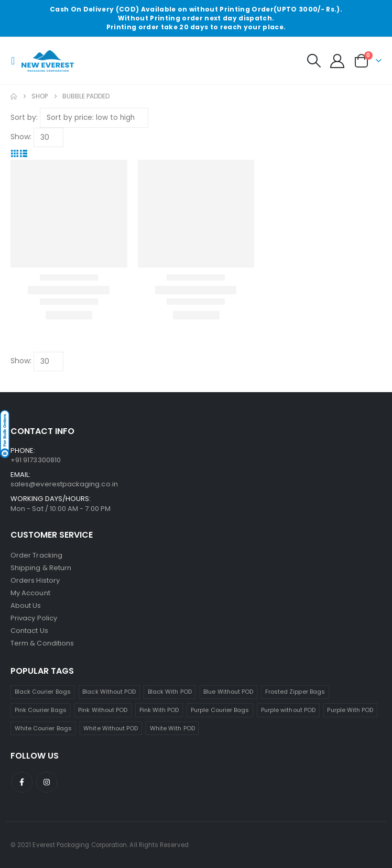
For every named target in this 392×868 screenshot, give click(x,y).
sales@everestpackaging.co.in (64, 484)
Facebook (22, 782)
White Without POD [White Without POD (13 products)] (111, 728)
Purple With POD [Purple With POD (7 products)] (350, 710)
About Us (26, 605)
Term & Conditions (42, 643)
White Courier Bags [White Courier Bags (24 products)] (43, 728)
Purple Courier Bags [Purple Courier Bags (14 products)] (220, 710)
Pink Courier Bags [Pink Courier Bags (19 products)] (41, 710)
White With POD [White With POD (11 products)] (172, 728)
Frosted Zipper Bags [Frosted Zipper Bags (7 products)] (295, 692)
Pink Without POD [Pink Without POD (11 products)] (103, 710)
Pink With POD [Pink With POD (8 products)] (159, 710)
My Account (30, 593)
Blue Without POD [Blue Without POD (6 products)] (228, 692)
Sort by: (24, 117)
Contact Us (29, 631)
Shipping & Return (41, 568)
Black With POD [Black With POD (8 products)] (170, 692)
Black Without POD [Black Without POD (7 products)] (109, 692)
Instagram (47, 782)
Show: (21, 137)
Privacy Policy (34, 618)
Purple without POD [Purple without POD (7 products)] (288, 710)
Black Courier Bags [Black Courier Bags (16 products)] (43, 692)
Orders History (35, 580)
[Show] (48, 137)
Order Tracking (36, 555)
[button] (16, 61)
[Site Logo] (48, 61)
